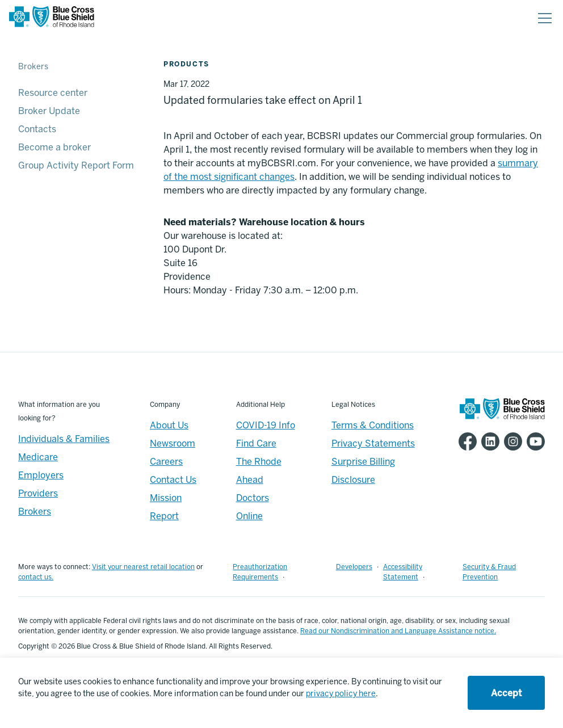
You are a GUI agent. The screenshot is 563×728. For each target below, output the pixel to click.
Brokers (33, 67)
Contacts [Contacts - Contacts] (37, 129)
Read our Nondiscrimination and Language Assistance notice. (398, 631)
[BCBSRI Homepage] (52, 18)
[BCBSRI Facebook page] (465, 441)
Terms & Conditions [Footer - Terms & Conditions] (373, 425)
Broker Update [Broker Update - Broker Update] (49, 111)
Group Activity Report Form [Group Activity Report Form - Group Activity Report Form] (76, 165)
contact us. (36, 577)
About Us (169, 425)
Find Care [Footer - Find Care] (256, 443)
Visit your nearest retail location (143, 567)
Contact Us (173, 480)
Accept (506, 693)
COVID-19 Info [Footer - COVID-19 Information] (266, 425)
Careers (166, 462)
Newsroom (173, 443)
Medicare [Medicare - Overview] (38, 457)
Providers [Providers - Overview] (38, 493)
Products (186, 64)
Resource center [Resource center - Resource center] (53, 93)
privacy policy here (341, 694)
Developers (354, 567)
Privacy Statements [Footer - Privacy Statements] (373, 443)
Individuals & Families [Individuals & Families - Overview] (64, 439)
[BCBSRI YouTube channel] (533, 441)
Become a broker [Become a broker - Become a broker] (54, 147)
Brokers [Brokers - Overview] (35, 512)
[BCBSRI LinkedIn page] (488, 441)
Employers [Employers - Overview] (41, 475)
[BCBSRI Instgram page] (511, 441)
